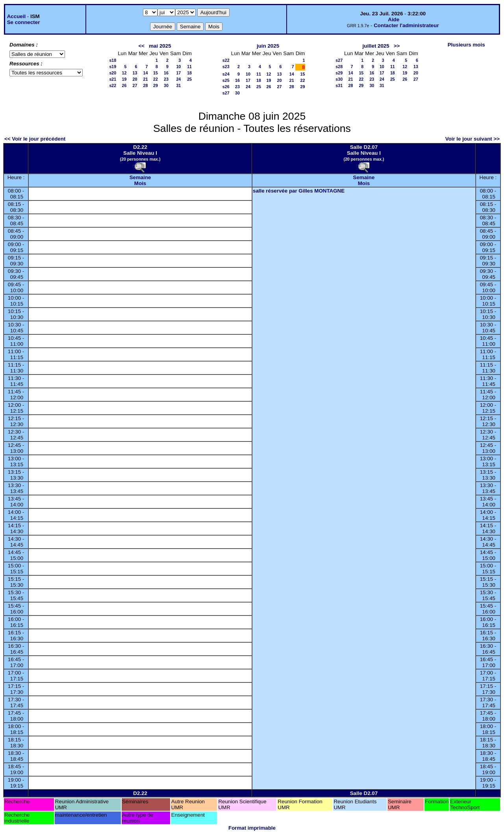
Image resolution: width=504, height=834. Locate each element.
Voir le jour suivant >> (472, 139)
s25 (226, 80)
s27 (226, 93)
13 (135, 73)
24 (178, 79)
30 (166, 85)
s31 (339, 85)
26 (124, 85)
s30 (339, 79)
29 (156, 85)
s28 (339, 67)
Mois (140, 183)
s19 (113, 67)
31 (178, 85)
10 (178, 67)
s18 (113, 60)
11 (189, 67)
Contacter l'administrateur (406, 25)
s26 (226, 87)
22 (156, 79)
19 (124, 79)
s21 (113, 79)
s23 (226, 67)
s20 (113, 73)
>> (397, 46)
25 (189, 79)
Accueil (16, 16)
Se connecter (24, 22)
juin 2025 (268, 46)
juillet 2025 (376, 46)
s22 (113, 85)
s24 (226, 74)
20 (135, 79)
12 (124, 73)
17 (178, 73)
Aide (394, 19)
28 (146, 85)
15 (156, 73)
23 (166, 79)
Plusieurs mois (466, 45)
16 (166, 73)
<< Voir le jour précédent (35, 139)
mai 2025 (160, 46)
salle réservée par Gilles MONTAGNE (299, 191)
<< (142, 46)
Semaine (140, 177)
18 (189, 73)
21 (146, 79)
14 (146, 73)
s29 (339, 73)
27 (135, 85)
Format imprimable (252, 828)
